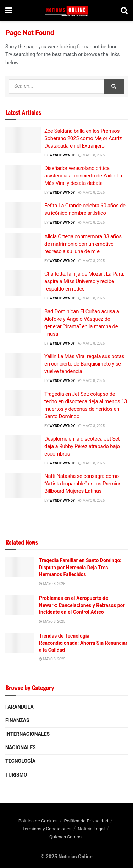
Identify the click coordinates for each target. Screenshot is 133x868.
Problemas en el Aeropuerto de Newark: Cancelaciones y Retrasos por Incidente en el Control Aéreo (82, 605)
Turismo (16, 775)
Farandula (20, 707)
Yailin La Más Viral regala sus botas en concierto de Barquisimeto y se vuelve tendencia (84, 364)
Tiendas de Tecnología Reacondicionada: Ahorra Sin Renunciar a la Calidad (83, 643)
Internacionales (27, 734)
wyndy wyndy (62, 155)
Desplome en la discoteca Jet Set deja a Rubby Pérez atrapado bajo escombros (82, 446)
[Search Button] (114, 86)
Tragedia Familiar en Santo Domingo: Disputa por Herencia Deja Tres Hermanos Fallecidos (80, 567)
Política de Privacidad (86, 821)
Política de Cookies (38, 821)
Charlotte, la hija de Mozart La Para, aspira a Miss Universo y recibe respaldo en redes (84, 281)
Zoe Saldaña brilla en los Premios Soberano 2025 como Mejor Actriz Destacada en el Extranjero (83, 138)
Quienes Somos (65, 837)
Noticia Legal (91, 829)
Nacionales (21, 748)
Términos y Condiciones (47, 829)
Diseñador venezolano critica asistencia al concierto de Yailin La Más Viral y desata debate (83, 176)
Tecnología (20, 761)
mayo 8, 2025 (92, 155)
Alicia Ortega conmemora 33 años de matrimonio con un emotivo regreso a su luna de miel (83, 244)
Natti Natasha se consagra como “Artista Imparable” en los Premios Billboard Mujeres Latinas (83, 484)
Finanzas (17, 721)
